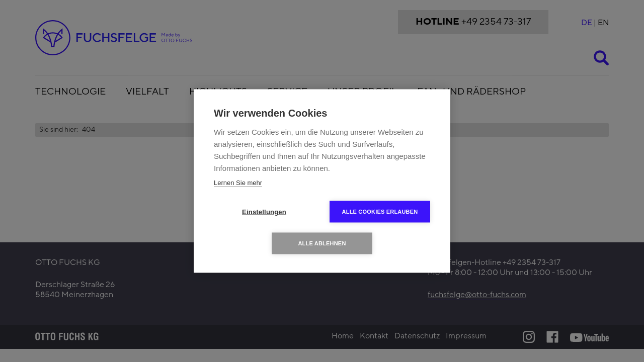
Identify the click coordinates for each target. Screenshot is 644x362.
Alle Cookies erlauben (380, 212)
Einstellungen (264, 212)
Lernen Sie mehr (238, 183)
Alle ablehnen (322, 243)
